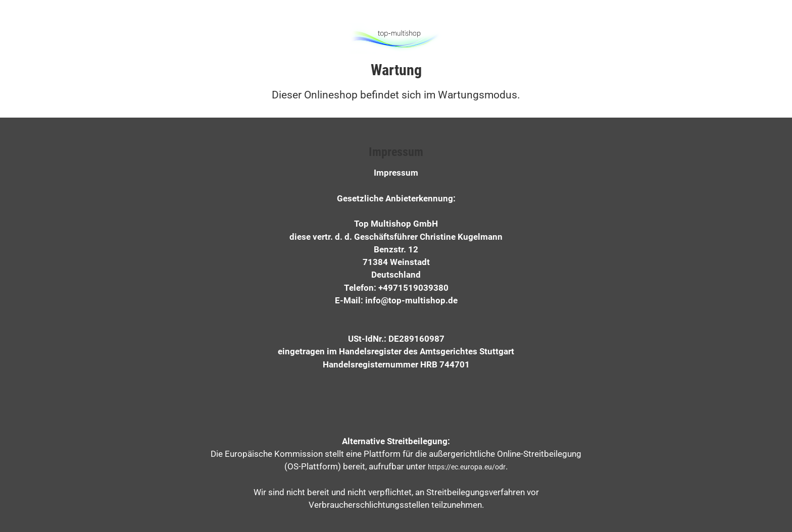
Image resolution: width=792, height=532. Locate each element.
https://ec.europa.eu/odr (467, 467)
